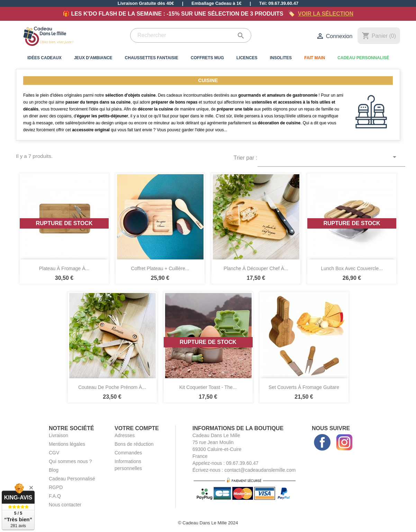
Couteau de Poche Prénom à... (112, 387)
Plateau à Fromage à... (64, 268)
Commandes (128, 453)
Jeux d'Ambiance (93, 58)
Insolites (281, 58)
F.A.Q (55, 496)
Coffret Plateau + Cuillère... (160, 268)
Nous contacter (65, 505)
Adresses (125, 435)
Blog (54, 470)
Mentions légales (67, 444)
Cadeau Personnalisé (363, 58)
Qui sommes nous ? (70, 461)
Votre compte (137, 428)
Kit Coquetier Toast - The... (208, 387)
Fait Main (315, 58)
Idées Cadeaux (44, 58)
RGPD (56, 487)
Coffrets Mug (207, 58)
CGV (54, 453)
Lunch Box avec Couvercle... (352, 268)
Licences (247, 58)
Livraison (58, 435)
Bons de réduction (134, 444)
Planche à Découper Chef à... (256, 268)
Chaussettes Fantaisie (152, 58)
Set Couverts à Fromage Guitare (304, 387)
